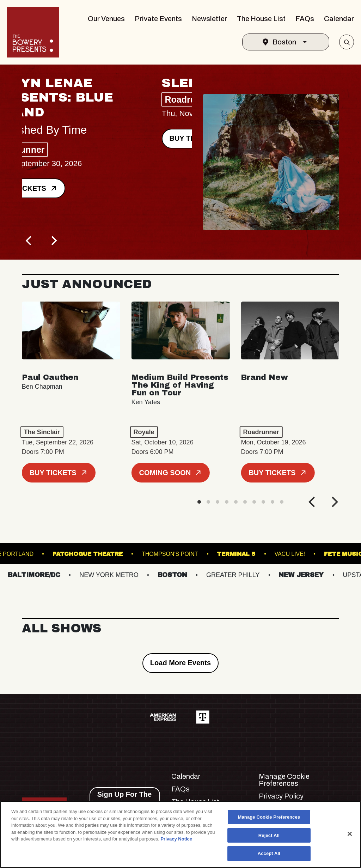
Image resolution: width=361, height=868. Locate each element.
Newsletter (209, 19)
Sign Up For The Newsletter (124, 799)
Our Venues (106, 19)
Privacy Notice (176, 839)
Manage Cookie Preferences (284, 780)
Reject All (269, 835)
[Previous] (30, 241)
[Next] (54, 241)
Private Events (158, 19)
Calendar (339, 19)
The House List (261, 19)
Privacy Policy (281, 796)
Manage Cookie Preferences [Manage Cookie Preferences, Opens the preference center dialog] (269, 817)
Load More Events (180, 663)
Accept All (269, 853)
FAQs (305, 19)
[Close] (350, 834)
